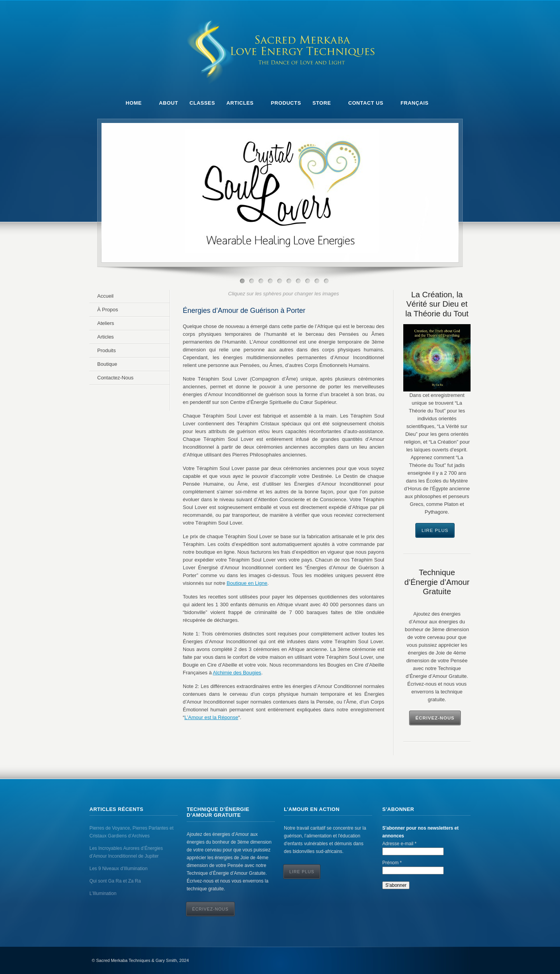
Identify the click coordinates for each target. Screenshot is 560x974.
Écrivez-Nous (435, 718)
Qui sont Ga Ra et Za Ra (115, 881)
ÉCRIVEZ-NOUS (210, 909)
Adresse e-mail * (399, 844)
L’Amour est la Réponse (211, 717)
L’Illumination (103, 893)
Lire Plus (435, 530)
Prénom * (392, 863)
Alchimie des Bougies (237, 673)
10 (326, 281)
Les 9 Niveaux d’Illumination (118, 869)
